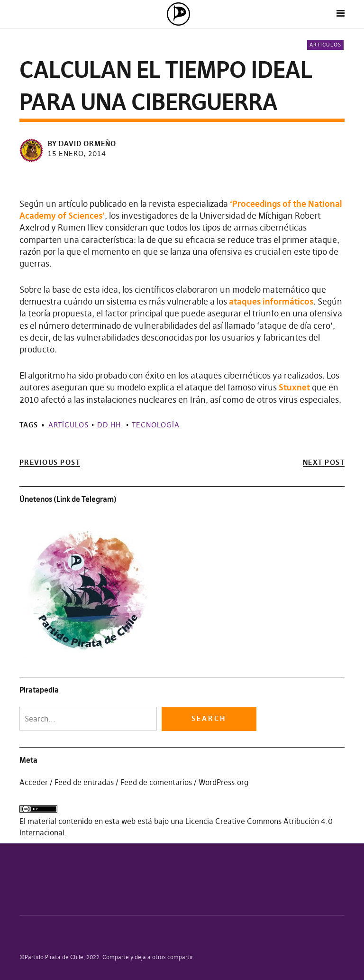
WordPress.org (223, 782)
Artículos (325, 45)
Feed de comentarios (156, 782)
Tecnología (156, 425)
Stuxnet (294, 387)
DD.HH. (110, 425)
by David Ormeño (82, 143)
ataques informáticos (271, 301)
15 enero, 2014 (77, 153)
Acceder (34, 782)
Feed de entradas (84, 782)
